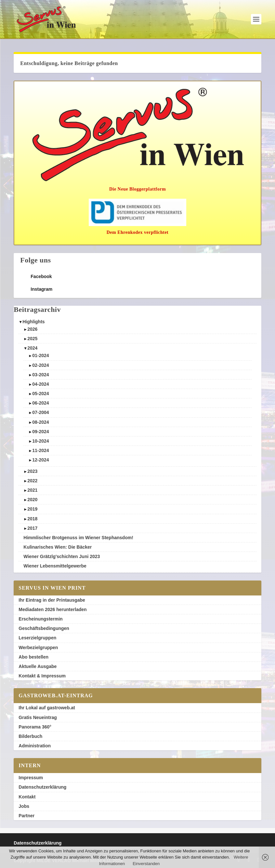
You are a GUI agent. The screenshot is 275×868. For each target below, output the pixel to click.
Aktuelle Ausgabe (38, 666)
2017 (32, 528)
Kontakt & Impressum (42, 676)
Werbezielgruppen (38, 648)
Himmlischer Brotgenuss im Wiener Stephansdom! (78, 538)
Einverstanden (146, 864)
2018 (32, 519)
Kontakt (27, 797)
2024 (32, 348)
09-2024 (40, 432)
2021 (32, 490)
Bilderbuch (30, 736)
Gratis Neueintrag (38, 717)
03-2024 (40, 375)
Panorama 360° (35, 727)
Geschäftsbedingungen (44, 628)
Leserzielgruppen (37, 638)
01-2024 (40, 355)
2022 (32, 481)
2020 (32, 500)
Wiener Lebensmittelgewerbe (55, 566)
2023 (32, 471)
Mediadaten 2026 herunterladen (52, 609)
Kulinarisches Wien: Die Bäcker (58, 547)
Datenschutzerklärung (42, 787)
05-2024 (40, 394)
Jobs (24, 806)
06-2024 (40, 403)
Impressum (31, 778)
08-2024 (40, 422)
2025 (32, 339)
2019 (32, 509)
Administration (35, 746)
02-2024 (40, 365)
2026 (32, 329)
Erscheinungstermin (40, 619)
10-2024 (40, 441)
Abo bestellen (33, 657)
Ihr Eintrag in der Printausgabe (52, 600)
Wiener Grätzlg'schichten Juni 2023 (62, 556)
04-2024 (40, 384)
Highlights (33, 322)
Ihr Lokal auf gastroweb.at (47, 708)
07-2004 (40, 412)
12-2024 (40, 460)
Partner (26, 816)
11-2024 (40, 450)
